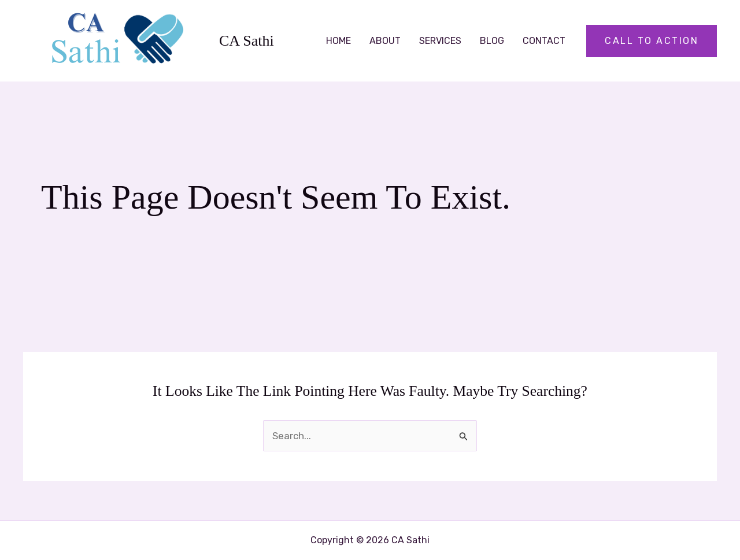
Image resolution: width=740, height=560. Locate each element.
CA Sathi (247, 41)
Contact (544, 41)
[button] (652, 41)
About (385, 41)
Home (338, 41)
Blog (492, 41)
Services (440, 41)
